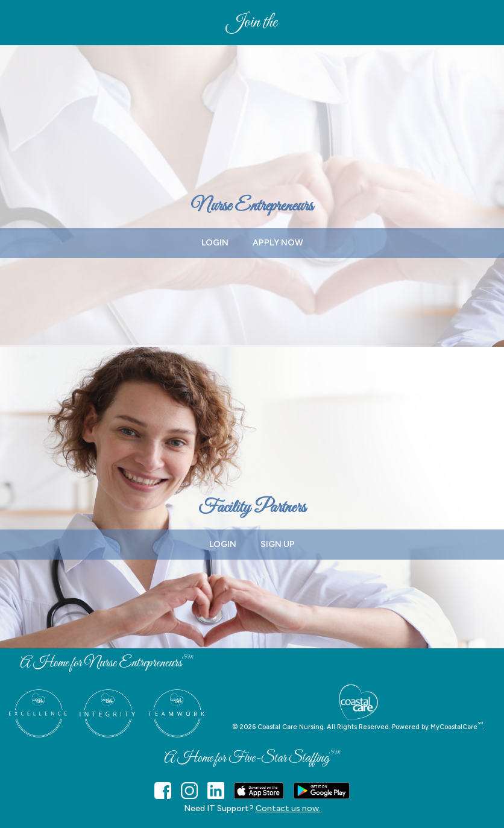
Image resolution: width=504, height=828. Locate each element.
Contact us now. (288, 808)
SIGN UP (278, 544)
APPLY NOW (278, 243)
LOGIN (215, 243)
